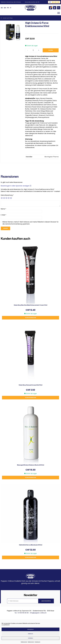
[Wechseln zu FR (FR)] (8, 8)
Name (3, 209)
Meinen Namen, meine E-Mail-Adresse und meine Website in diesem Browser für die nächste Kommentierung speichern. (30, 223)
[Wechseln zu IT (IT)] (11, 8)
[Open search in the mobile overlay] (59, 8)
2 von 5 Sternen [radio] (4, 198)
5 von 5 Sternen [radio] (11, 198)
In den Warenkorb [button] (31, 318)
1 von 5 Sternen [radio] (2, 198)
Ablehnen (30, 634)
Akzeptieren (30, 629)
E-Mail (3, 215)
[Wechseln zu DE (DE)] (2, 8)
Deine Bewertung (7, 195)
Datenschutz (24, 642)
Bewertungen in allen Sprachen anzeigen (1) (16, 186)
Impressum (37, 642)
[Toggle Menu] (59, 13)
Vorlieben (31, 638)
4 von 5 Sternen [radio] (9, 198)
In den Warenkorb (51, 51)
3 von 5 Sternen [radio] (6, 198)
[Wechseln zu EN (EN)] (5, 8)
